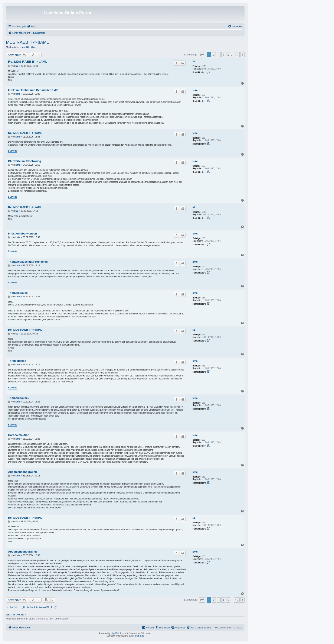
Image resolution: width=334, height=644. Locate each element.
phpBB (114, 633)
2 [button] (214, 55)
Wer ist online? (16, 615)
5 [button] (228, 55)
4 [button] (223, 55)
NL (28, 47)
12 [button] (237, 55)
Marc (33, 47)
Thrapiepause (17, 361)
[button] (202, 55)
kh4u (195, 90)
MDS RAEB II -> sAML (27, 42)
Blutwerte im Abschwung (25, 161)
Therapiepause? (19, 398)
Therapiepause (18, 293)
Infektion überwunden (22, 234)
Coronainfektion (19, 435)
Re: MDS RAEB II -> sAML (28, 62)
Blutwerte (13, 151)
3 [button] (219, 55)
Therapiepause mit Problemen (28, 262)
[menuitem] (31, 26)
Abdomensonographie (23, 472)
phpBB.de (139, 636)
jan (23, 47)
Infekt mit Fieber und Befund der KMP (33, 90)
